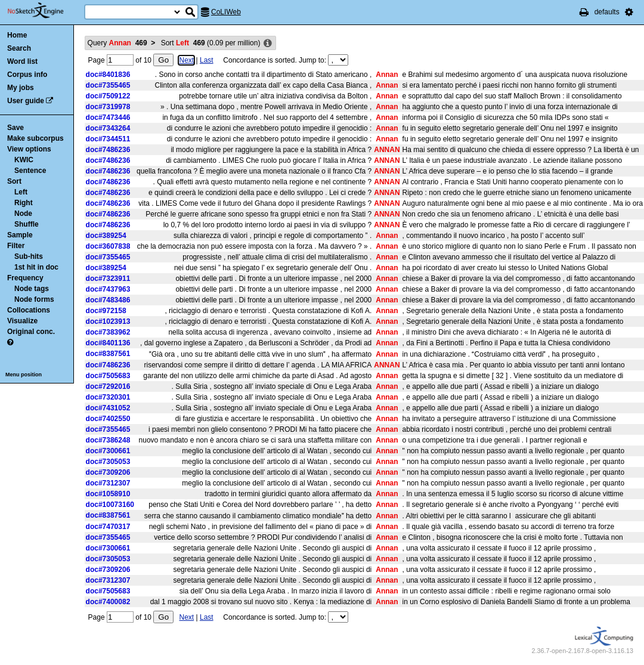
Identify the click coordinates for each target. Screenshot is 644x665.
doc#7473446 (108, 117)
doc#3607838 (108, 246)
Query (117, 43)
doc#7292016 (108, 386)
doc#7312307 (108, 483)
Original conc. (31, 332)
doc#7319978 (108, 107)
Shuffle (27, 224)
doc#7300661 (108, 451)
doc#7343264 (108, 128)
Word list (22, 61)
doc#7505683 (108, 376)
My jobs (21, 88)
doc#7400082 (108, 602)
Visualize (22, 321)
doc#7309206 (108, 472)
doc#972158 (106, 311)
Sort (14, 181)
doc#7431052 (108, 408)
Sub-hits (29, 256)
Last (207, 60)
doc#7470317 (108, 527)
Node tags (32, 289)
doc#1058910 (108, 494)
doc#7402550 (108, 419)
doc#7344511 (108, 139)
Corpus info (27, 75)
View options (29, 149)
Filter (16, 246)
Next (186, 60)
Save (16, 128)
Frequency (25, 278)
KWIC (24, 160)
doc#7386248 (108, 440)
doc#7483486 (108, 300)
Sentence (30, 171)
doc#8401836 (108, 75)
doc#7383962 (108, 332)
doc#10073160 (110, 505)
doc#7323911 (108, 279)
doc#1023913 (108, 321)
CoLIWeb (226, 12)
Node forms (34, 299)
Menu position (24, 375)
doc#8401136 (108, 343)
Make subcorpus (35, 138)
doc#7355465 (108, 85)
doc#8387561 (108, 354)
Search (19, 48)
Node (23, 214)
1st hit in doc (36, 267)
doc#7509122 (108, 96)
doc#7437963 (108, 289)
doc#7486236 (108, 150)
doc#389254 (106, 236)
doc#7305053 (108, 462)
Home (17, 35)
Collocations (29, 310)
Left (21, 192)
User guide (26, 101)
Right (24, 203)
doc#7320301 (108, 397)
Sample (20, 235)
